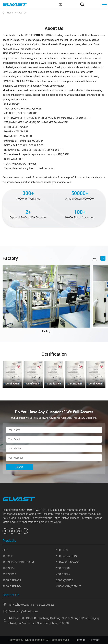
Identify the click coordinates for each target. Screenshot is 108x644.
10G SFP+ (62, 550)
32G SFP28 (9, 574)
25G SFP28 (63, 568)
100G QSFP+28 (12, 580)
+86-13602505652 (42, 605)
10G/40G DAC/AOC (68, 562)
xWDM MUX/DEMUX (68, 586)
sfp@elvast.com (27, 611)
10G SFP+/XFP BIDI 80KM (18, 562)
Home (10, 13)
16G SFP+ (9, 568)
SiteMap (94, 640)
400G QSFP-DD (12, 586)
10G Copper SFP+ (67, 556)
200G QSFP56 (65, 580)
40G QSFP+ (63, 574)
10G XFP (8, 556)
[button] (94, 258)
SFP (5, 550)
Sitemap (81, 640)
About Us (22, 13)
